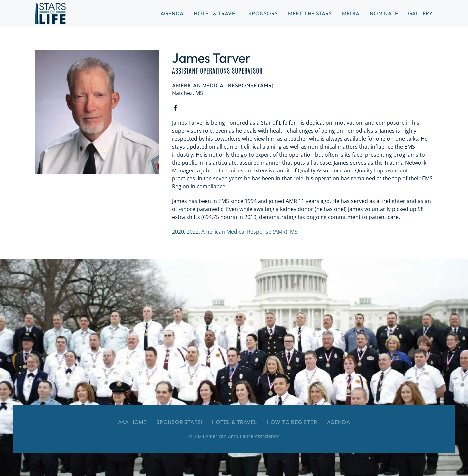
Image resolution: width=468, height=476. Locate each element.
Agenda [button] (172, 13)
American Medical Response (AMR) (244, 232)
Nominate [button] (384, 13)
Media (351, 13)
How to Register (292, 422)
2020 (178, 232)
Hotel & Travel (216, 13)
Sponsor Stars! (179, 422)
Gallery (420, 13)
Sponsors (263, 13)
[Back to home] (50, 13)
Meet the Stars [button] (310, 13)
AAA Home (132, 422)
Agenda (339, 422)
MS (294, 232)
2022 (193, 232)
